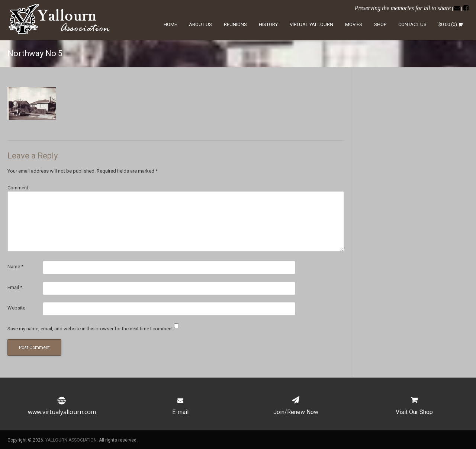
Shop (380, 24)
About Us (200, 24)
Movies (354, 24)
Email (15, 287)
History (268, 24)
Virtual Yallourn (311, 24)
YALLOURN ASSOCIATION (71, 440)
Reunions (235, 24)
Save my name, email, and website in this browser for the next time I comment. (91, 329)
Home (170, 24)
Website (16, 308)
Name (15, 267)
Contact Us (412, 24)
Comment (18, 188)
